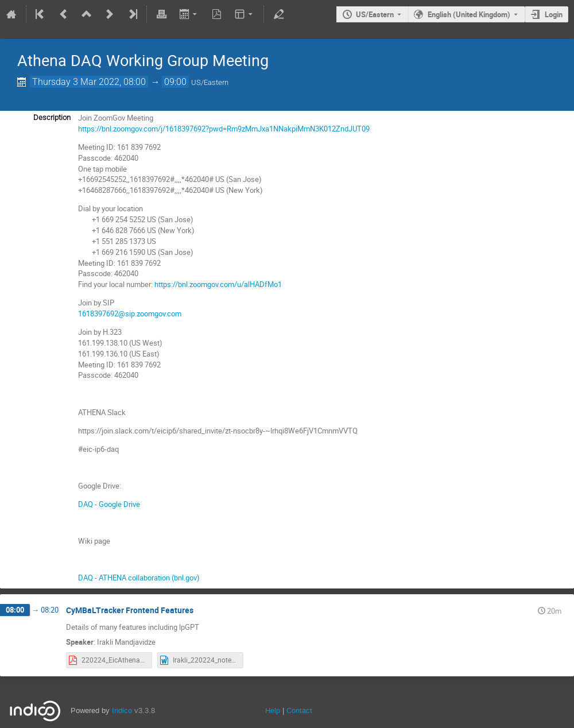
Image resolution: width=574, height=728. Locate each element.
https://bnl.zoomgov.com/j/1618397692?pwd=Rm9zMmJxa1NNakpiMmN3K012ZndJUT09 (224, 129)
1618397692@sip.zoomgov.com (130, 313)
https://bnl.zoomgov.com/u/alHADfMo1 (218, 284)
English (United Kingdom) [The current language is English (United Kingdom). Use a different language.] (469, 14)
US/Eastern (375, 14)
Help (273, 710)
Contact (299, 710)
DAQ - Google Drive (109, 504)
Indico (122, 710)
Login (554, 14)
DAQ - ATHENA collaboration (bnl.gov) (139, 578)
